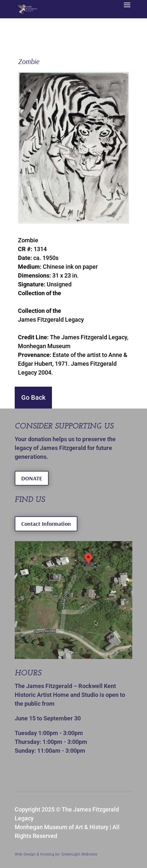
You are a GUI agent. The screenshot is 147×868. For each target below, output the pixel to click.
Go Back (33, 397)
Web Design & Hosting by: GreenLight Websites (56, 854)
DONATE (32, 478)
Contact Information (46, 524)
